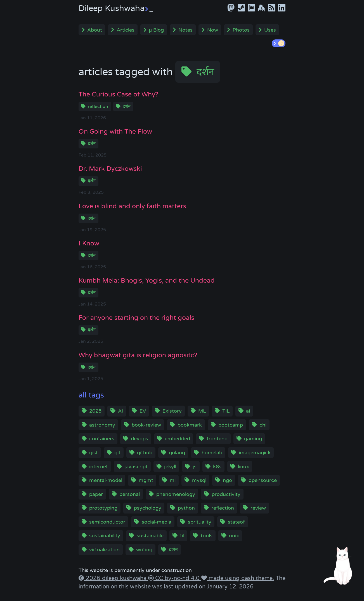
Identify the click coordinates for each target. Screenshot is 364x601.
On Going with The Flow (115, 132)
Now (213, 30)
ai (248, 411)
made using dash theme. (240, 578)
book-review (146, 425)
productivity (226, 494)
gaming (253, 439)
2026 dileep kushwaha (116, 578)
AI (120, 411)
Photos (241, 30)
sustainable (150, 536)
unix (234, 536)
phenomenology (176, 494)
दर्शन (205, 72)
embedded (177, 439)
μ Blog (156, 30)
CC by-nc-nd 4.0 (177, 578)
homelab (212, 453)
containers (102, 439)
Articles (126, 30)
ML (202, 411)
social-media (157, 522)
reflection (98, 107)
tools (207, 536)
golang (177, 453)
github (145, 453)
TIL (226, 411)
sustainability (105, 536)
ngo (227, 480)
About (95, 30)
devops (140, 439)
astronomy (102, 425)
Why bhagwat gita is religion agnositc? (138, 355)
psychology (148, 508)
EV (143, 411)
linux (244, 467)
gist (94, 453)
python (186, 508)
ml (173, 480)
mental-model (106, 480)
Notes (185, 30)
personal (130, 494)
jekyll (170, 467)
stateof (236, 522)
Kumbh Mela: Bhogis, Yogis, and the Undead (147, 281)
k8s (217, 467)
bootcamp (231, 425)
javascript (136, 467)
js (195, 467)
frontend (217, 439)
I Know (89, 243)
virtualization (104, 550)
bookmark (190, 425)
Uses (270, 30)
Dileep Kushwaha (116, 8)
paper (96, 494)
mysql (199, 480)
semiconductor (107, 522)
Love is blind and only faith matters (132, 206)
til (182, 536)
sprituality (200, 522)
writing (144, 550)
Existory (172, 411)
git (117, 453)
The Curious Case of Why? (118, 94)
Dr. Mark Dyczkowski (110, 169)
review (258, 508)
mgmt (146, 480)
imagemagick (255, 453)
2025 (95, 411)
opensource (263, 480)
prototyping (103, 508)
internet (99, 467)
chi (263, 425)
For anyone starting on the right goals (136, 318)
